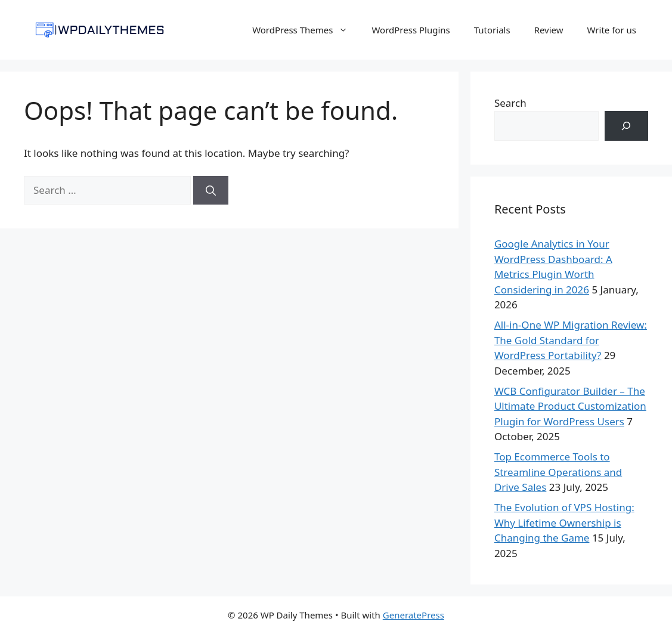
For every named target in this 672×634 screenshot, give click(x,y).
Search (510, 103)
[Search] (211, 190)
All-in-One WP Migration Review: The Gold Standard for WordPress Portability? (571, 340)
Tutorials (492, 30)
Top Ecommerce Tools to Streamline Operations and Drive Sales (558, 472)
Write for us (612, 30)
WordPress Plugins (411, 30)
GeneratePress (414, 615)
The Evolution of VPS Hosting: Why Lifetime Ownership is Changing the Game (564, 522)
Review (549, 30)
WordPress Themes (306, 30)
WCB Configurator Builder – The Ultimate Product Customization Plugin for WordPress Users (570, 406)
